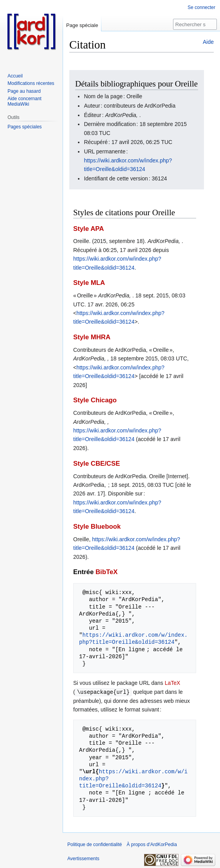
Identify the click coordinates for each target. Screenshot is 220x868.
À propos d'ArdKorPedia (151, 844)
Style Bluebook (97, 527)
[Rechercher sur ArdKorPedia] (195, 24)
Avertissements (83, 858)
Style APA (88, 229)
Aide (208, 42)
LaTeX (173, 683)
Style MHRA (92, 337)
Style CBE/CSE (96, 464)
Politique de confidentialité (95, 844)
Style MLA (89, 283)
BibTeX (107, 572)
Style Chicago (95, 400)
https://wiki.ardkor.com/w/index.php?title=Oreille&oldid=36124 (133, 638)
